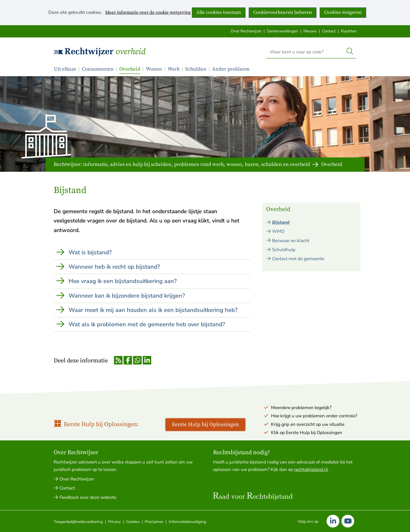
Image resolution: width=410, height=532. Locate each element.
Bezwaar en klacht (291, 241)
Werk (174, 69)
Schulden (196, 69)
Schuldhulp (284, 250)
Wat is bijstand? (90, 252)
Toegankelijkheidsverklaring (78, 522)
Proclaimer (154, 522)
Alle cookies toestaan (219, 12)
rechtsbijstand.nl (311, 469)
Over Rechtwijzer (246, 31)
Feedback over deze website (88, 497)
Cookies (133, 522)
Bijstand (281, 222)
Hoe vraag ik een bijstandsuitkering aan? (123, 281)
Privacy (115, 522)
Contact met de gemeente (298, 259)
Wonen (154, 69)
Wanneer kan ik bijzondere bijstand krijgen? (127, 296)
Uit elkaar (65, 69)
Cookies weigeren (343, 12)
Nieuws (310, 31)
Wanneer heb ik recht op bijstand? (114, 267)
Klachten (349, 31)
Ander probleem (231, 69)
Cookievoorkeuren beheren (283, 12)
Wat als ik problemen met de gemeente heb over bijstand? (147, 324)
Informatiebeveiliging (187, 522)
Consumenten (98, 69)
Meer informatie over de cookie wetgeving (148, 13)
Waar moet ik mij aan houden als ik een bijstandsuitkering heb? (153, 310)
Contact (329, 31)
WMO (278, 231)
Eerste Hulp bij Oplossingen (205, 425)
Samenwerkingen (282, 31)
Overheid (131, 52)
